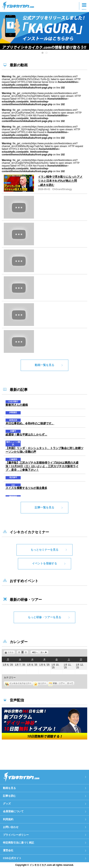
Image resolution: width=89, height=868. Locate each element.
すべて (70, 683)
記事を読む (9, 796)
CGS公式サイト (12, 858)
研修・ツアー (57, 683)
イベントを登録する (44, 563)
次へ (43, 652)
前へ (36, 652)
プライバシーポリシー (16, 835)
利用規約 (8, 819)
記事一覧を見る (44, 507)
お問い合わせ (11, 827)
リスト (11, 652)
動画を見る (9, 788)
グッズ (7, 804)
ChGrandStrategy (62, 189)
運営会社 (8, 850)
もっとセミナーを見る (44, 550)
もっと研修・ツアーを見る (44, 617)
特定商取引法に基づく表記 (18, 843)
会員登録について (13, 811)
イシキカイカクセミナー (18, 683)
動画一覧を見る (44, 365)
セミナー (40, 683)
